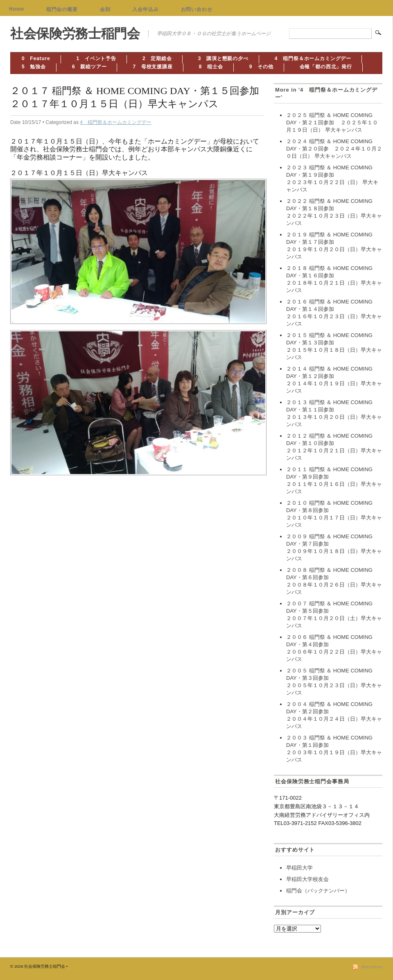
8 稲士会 (211, 67)
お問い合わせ (197, 9)
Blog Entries (372, 967)
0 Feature (36, 58)
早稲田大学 (299, 868)
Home (17, 9)
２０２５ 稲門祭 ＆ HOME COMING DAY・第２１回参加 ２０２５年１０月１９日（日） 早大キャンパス (332, 122)
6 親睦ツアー (89, 67)
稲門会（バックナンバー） (318, 891)
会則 (105, 9)
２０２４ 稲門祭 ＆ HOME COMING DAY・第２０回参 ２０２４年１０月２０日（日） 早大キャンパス (334, 149)
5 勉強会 (34, 67)
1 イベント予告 (96, 58)
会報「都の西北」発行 (326, 67)
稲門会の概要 (62, 9)
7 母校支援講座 (152, 67)
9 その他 (261, 67)
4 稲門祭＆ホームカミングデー (313, 58)
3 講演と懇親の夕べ (223, 58)
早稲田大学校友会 (307, 879)
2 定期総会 (157, 58)
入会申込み (145, 9)
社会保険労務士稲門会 (75, 34)
